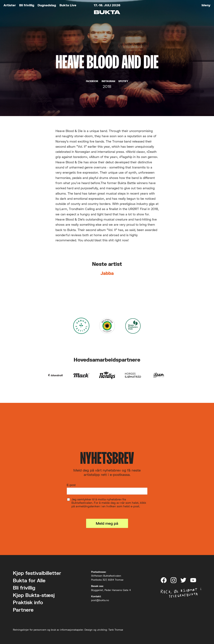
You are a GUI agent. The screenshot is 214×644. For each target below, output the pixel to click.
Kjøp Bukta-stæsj (34, 595)
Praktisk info (28, 602)
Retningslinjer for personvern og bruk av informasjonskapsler (48, 630)
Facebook (92, 81)
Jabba (107, 273)
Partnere (23, 610)
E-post (71, 485)
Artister (10, 5)
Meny (206, 5)
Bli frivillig (27, 5)
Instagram (108, 81)
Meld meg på (107, 523)
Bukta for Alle (29, 580)
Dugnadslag (47, 5)
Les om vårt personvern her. (87, 514)
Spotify (123, 81)
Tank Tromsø (116, 630)
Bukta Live (68, 5)
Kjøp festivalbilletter (37, 573)
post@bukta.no (100, 600)
